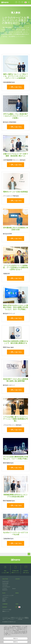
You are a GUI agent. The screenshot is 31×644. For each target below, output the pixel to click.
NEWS (17, 593)
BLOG (4, 593)
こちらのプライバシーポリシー (20, 633)
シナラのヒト (5, 597)
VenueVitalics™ (6, 587)
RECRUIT (5, 607)
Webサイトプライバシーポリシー (14, 618)
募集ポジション (6, 611)
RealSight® (5, 583)
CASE (17, 604)
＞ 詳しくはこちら (16, 87)
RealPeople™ (6, 581)
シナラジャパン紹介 (7, 610)
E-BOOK (18, 579)
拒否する (15, 642)
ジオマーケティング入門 (8, 596)
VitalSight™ (5, 585)
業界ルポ (4, 599)
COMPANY (5, 604)
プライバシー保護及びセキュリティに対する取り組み (24, 618)
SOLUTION (5, 579)
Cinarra (5, 2)
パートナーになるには (5, 618)
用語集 (4, 601)
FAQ (9, 618)
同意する (15, 638)
